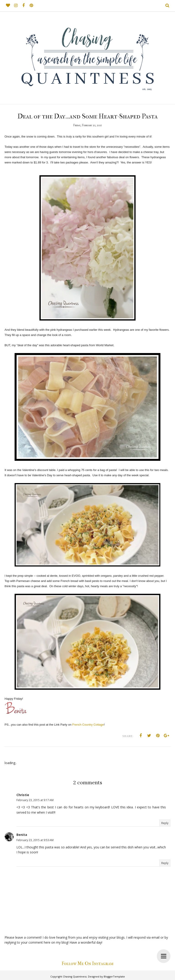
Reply (165, 823)
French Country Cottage (88, 725)
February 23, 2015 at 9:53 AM (35, 840)
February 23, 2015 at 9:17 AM (35, 800)
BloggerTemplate (114, 976)
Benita (22, 835)
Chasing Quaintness (75, 976)
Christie (23, 795)
